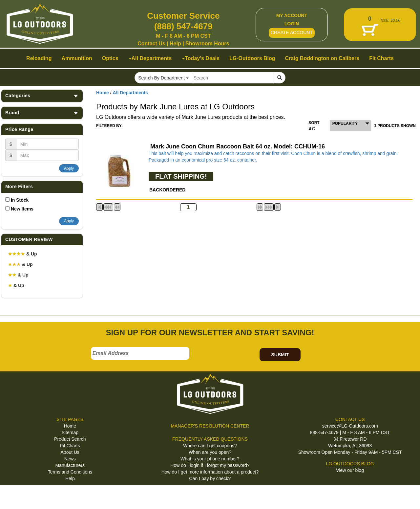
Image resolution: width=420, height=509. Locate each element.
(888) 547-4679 (183, 26)
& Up (22, 254)
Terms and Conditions (70, 472)
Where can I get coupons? (210, 446)
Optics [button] (110, 58)
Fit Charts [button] (381, 58)
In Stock (20, 200)
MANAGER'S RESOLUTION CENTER (210, 426)
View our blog (350, 470)
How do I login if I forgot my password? (210, 465)
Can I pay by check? (210, 478)
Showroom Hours (207, 44)
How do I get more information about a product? (210, 472)
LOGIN (292, 24)
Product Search (70, 439)
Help (175, 44)
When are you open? (210, 452)
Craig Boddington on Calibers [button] (322, 58)
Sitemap (70, 432)
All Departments (130, 93)
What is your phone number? (210, 459)
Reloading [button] (39, 58)
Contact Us (151, 44)
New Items (22, 209)
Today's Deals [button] (201, 58)
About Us (70, 452)
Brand (42, 113)
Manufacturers (70, 465)
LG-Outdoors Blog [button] (252, 58)
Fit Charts (70, 446)
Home (103, 93)
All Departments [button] (150, 58)
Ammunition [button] (77, 58)
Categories (42, 96)
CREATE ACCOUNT (292, 33)
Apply (69, 168)
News (70, 459)
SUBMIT (280, 355)
